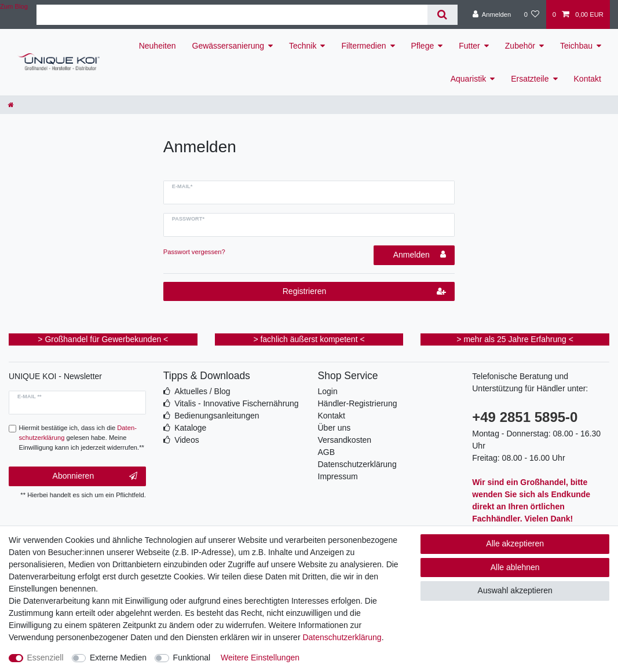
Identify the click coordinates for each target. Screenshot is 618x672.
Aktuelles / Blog (202, 391)
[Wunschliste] (531, 14)
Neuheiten (158, 46)
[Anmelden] (492, 14)
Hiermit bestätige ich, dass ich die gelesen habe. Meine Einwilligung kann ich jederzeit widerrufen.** (82, 438)
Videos (187, 440)
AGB (327, 452)
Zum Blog (14, 6)
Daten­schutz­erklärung (342, 637)
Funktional (192, 658)
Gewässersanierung (228, 46)
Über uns (334, 428)
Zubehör (520, 46)
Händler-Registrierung (358, 403)
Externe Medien (118, 658)
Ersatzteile (530, 79)
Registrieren (365, 292)
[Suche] (442, 15)
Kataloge (190, 428)
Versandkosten (345, 440)
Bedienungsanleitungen (217, 416)
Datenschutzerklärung (357, 464)
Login (328, 391)
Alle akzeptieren (515, 544)
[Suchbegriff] (232, 15)
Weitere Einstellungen (260, 658)
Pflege (423, 46)
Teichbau (576, 46)
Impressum (338, 476)
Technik (303, 46)
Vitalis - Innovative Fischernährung (237, 403)
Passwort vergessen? (194, 252)
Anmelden (420, 255)
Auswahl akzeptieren (515, 590)
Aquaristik (468, 79)
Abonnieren (95, 476)
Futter (469, 46)
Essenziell (45, 658)
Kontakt (588, 79)
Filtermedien (363, 46)
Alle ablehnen (515, 567)
